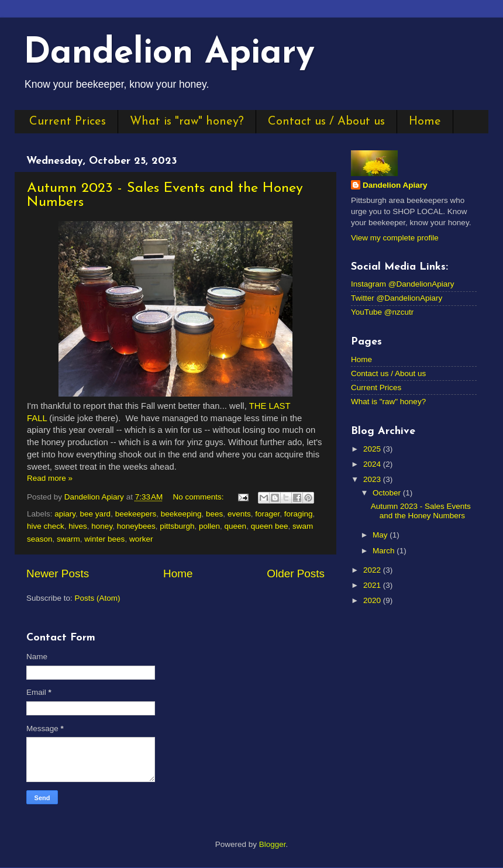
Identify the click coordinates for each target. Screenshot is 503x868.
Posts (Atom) (98, 598)
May (381, 535)
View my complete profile (395, 238)
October (388, 493)
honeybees (136, 526)
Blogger (273, 844)
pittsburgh (177, 526)
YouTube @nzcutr (382, 312)
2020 (373, 600)
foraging (299, 514)
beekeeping (181, 514)
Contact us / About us (326, 122)
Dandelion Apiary (169, 54)
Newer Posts (58, 573)
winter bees (104, 539)
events (239, 514)
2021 (373, 585)
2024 (373, 464)
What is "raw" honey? (187, 122)
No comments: (200, 497)
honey (102, 526)
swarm (68, 539)
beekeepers (136, 514)
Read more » (50, 478)
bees (214, 514)
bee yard (96, 514)
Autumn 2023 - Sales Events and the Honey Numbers (421, 511)
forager (267, 514)
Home (425, 122)
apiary (65, 514)
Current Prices (68, 122)
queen (236, 526)
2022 (373, 570)
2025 (373, 449)
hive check (46, 526)
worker (141, 539)
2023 (373, 479)
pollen (209, 526)
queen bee (270, 526)
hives (78, 526)
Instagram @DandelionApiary (403, 284)
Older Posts (296, 573)
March (385, 551)
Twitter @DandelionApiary (397, 298)
